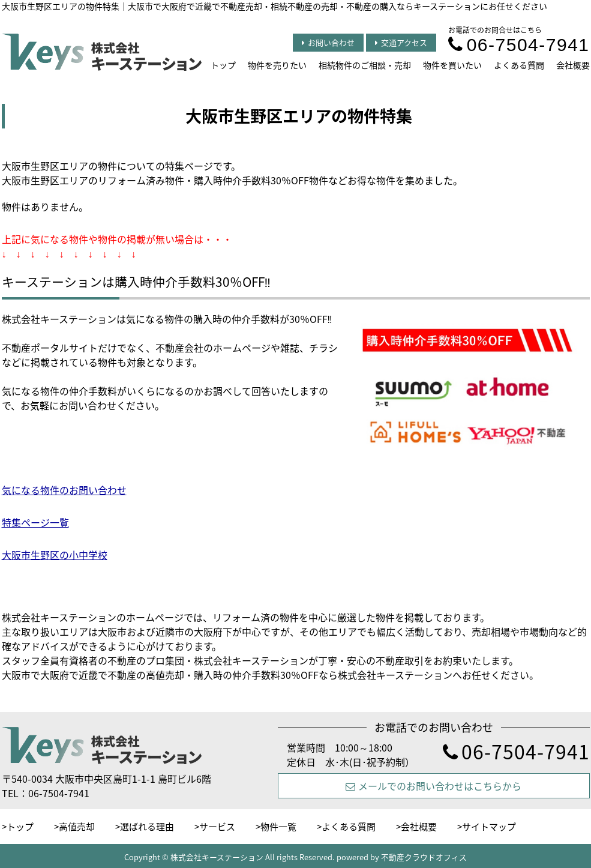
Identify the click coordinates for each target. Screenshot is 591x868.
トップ (223, 65)
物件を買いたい (452, 65)
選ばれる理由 (147, 827)
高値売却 (77, 827)
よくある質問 (519, 65)
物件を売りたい (277, 65)
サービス (217, 827)
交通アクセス (401, 42)
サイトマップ (489, 827)
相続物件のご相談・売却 (365, 65)
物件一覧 (278, 827)
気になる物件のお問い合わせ (64, 490)
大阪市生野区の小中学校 (55, 555)
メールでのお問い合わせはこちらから (433, 786)
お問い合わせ (328, 42)
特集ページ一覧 (35, 522)
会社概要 (573, 65)
